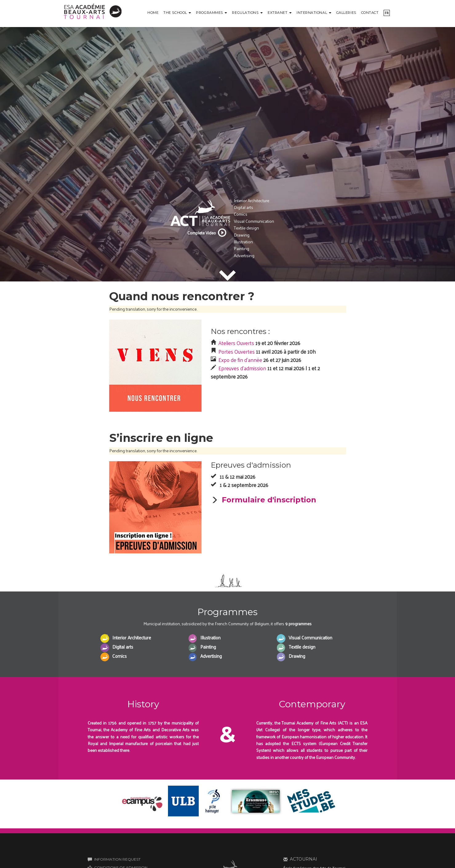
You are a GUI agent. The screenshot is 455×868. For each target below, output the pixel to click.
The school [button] (177, 13)
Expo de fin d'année (240, 360)
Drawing (242, 235)
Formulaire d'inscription (269, 500)
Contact (370, 13)
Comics (241, 214)
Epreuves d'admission (242, 368)
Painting (241, 248)
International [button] (314, 13)
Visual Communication (254, 221)
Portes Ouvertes (237, 352)
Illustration (243, 242)
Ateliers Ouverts (236, 343)
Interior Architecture (251, 200)
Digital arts (243, 207)
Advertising (244, 255)
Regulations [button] (247, 13)
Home (153, 13)
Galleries (346, 13)
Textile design (246, 228)
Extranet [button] (280, 13)
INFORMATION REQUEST (117, 859)
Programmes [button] (212, 13)
